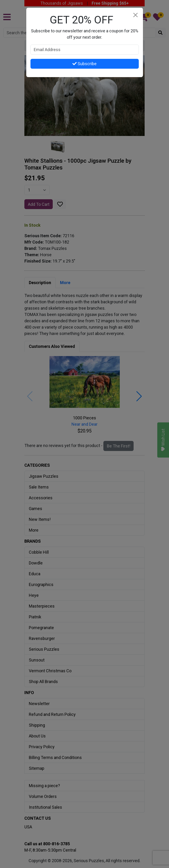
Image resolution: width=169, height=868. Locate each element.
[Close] (136, 15)
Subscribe (84, 64)
